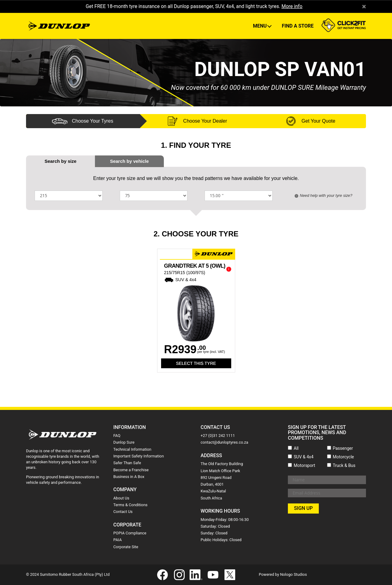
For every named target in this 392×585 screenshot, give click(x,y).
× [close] (364, 6)
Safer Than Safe (127, 463)
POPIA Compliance (130, 533)
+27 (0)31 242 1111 (218, 436)
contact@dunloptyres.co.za (224, 442)
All (296, 448)
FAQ (117, 436)
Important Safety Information (139, 456)
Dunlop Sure (124, 442)
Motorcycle (343, 457)
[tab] (129, 161)
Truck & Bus (344, 465)
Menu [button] (260, 26)
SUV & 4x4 (304, 457)
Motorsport (304, 465)
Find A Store (298, 26)
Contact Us (123, 512)
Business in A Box (129, 477)
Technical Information (132, 449)
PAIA (118, 540)
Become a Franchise (131, 470)
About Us (121, 498)
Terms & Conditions (130, 505)
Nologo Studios (293, 574)
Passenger (343, 448)
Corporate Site (126, 547)
